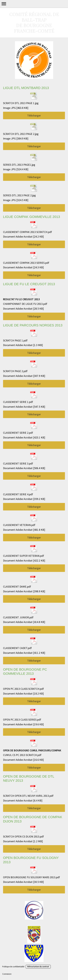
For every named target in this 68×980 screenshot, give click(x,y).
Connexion (7, 974)
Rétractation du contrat (38, 967)
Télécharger (34, 115)
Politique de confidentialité (13, 967)
